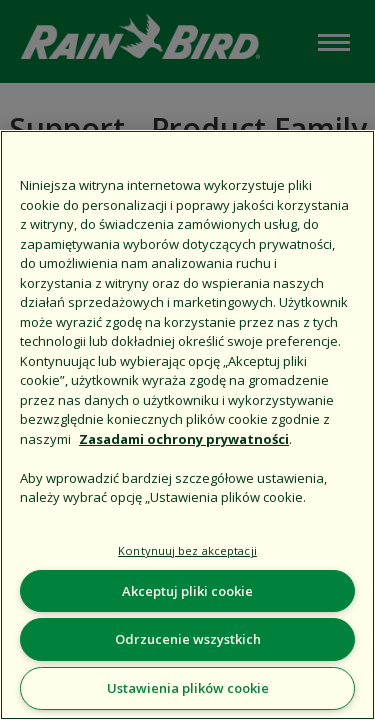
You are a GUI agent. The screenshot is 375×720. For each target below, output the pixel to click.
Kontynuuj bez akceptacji (187, 550)
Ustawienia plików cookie (188, 688)
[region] (187, 425)
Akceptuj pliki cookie (187, 591)
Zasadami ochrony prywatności (184, 439)
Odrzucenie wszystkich (188, 639)
